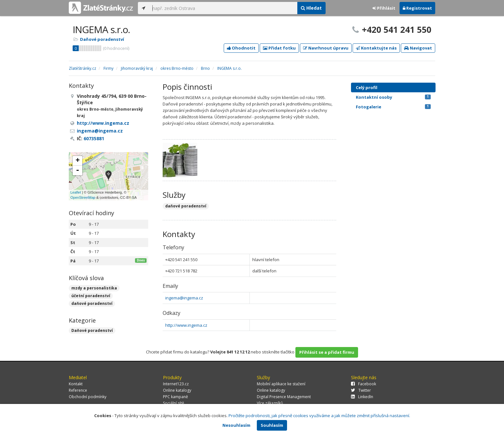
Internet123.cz (176, 384)
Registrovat (417, 8)
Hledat (311, 8)
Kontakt (76, 384)
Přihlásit (384, 8)
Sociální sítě (174, 403)
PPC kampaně (175, 397)
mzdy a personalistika (94, 288)
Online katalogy (177, 390)
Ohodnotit (241, 48)
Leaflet (76, 192)
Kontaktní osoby (393, 97)
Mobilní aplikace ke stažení (281, 384)
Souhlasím (272, 425)
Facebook (364, 384)
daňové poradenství (92, 303)
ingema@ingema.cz (184, 298)
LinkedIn (362, 397)
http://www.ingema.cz (186, 325)
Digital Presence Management (284, 397)
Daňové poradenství (102, 39)
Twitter (361, 390)
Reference (78, 390)
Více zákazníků (270, 403)
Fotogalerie (393, 107)
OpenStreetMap (83, 197)
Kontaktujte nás (376, 48)
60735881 (94, 138)
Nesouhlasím (236, 425)
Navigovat (418, 48)
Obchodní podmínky (88, 397)
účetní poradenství (91, 296)
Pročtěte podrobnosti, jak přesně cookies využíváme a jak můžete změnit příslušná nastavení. (319, 416)
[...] (223, 8)
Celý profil (367, 87)
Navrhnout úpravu (326, 48)
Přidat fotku (279, 48)
